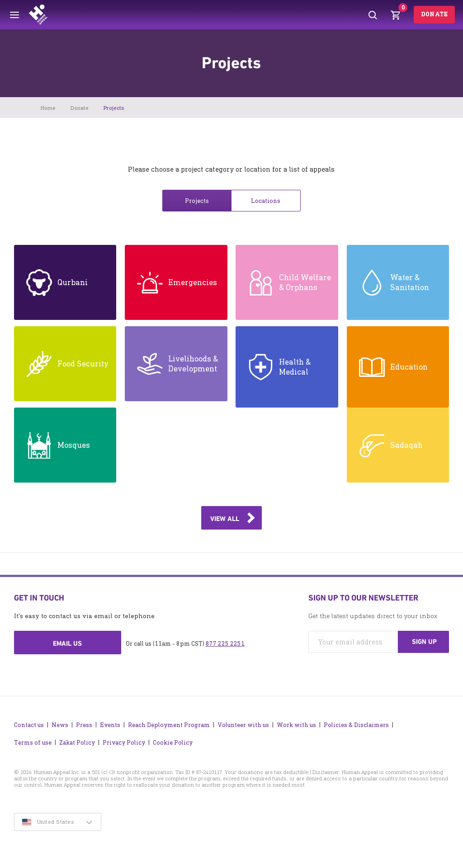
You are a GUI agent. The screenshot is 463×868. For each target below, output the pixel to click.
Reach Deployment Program (169, 725)
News (60, 725)
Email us (67, 643)
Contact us (29, 725)
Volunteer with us (243, 725)
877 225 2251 (225, 644)
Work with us (296, 725)
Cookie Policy (173, 743)
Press (84, 725)
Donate (434, 14)
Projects (197, 201)
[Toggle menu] (14, 15)
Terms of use (33, 743)
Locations (266, 201)
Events (110, 725)
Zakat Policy (77, 743)
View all (225, 519)
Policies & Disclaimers (356, 725)
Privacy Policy (124, 743)
